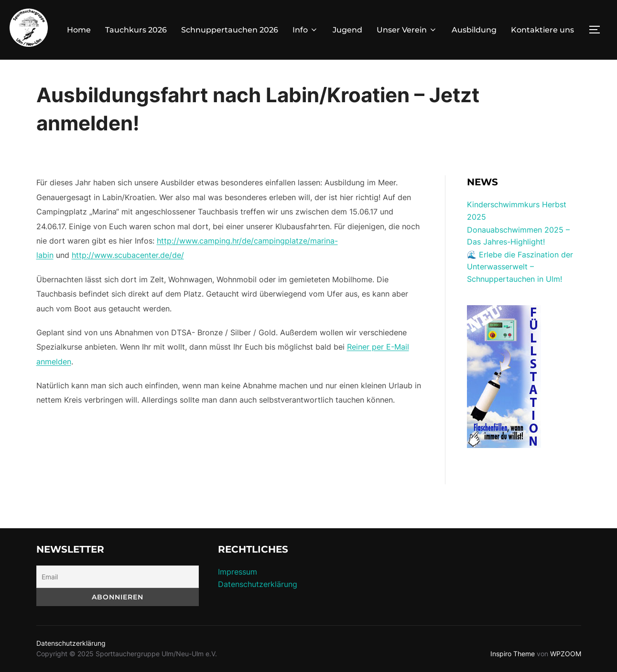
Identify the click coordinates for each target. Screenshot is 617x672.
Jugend (347, 30)
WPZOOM (566, 654)
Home (79, 30)
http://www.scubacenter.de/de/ (128, 255)
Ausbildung (474, 30)
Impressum (238, 572)
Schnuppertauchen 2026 (230, 30)
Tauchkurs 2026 (136, 30)
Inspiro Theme (513, 654)
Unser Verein (407, 30)
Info (305, 30)
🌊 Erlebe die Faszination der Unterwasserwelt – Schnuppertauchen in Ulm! (520, 267)
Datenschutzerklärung (258, 584)
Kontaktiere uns (542, 30)
